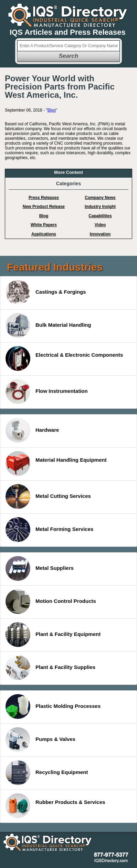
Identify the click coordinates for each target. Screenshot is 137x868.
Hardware (32, 430)
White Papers (44, 225)
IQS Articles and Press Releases (68, 32)
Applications (44, 234)
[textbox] (68, 46)
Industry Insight (100, 207)
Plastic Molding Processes (53, 707)
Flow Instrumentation (47, 391)
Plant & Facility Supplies (50, 668)
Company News (100, 198)
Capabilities (100, 216)
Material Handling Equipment (56, 463)
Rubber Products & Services (55, 806)
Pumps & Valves (40, 740)
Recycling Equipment (47, 773)
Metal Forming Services (49, 530)
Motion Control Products (51, 602)
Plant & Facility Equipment (53, 635)
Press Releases (44, 198)
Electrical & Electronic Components (64, 358)
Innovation (100, 234)
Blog (52, 110)
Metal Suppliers (40, 568)
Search (69, 56)
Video (100, 225)
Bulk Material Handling (48, 325)
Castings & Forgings (46, 292)
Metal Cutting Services (48, 496)
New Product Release (44, 207)
